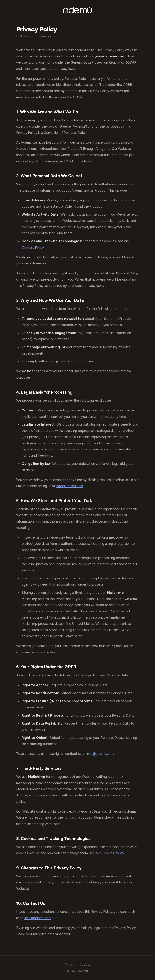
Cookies (85, 965)
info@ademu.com (70, 486)
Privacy (70, 965)
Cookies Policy (33, 247)
